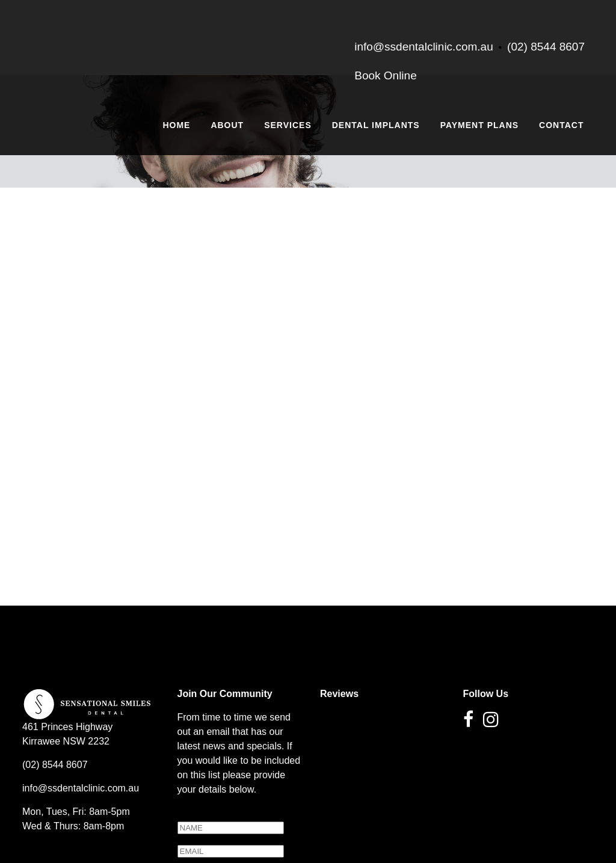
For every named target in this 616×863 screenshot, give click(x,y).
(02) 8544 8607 (546, 47)
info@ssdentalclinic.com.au (81, 729)
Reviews (339, 635)
